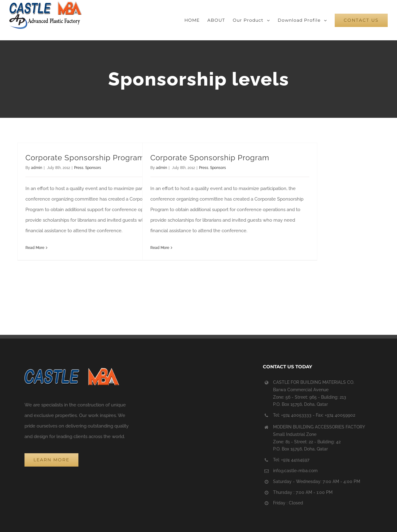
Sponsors (93, 168)
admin (37, 168)
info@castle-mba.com (295, 471)
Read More (35, 248)
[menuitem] (196, 20)
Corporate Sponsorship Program (85, 158)
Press (79, 168)
